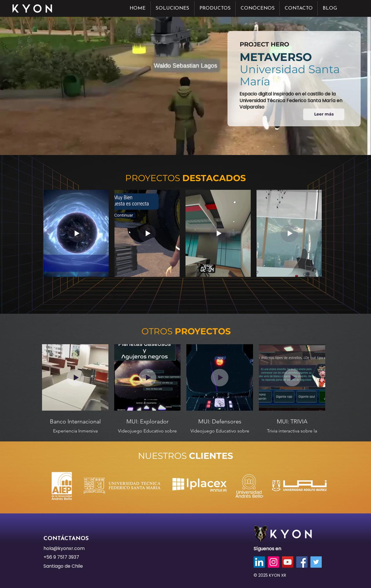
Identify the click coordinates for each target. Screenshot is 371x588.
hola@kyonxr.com (64, 548)
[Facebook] (302, 562)
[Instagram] (273, 562)
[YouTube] (288, 562)
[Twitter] (316, 562)
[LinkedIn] (259, 562)
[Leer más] (324, 114)
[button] (172, 8)
